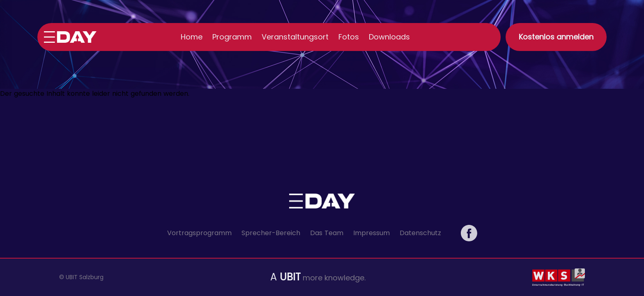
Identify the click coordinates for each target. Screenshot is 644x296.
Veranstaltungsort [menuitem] (295, 37)
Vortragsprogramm (199, 233)
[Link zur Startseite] (70, 37)
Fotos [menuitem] (349, 37)
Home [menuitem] (192, 37)
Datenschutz (420, 233)
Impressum (371, 233)
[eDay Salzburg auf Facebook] (469, 233)
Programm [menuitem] (232, 37)
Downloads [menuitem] (389, 37)
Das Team (327, 233)
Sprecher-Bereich (271, 233)
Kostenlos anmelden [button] (556, 37)
